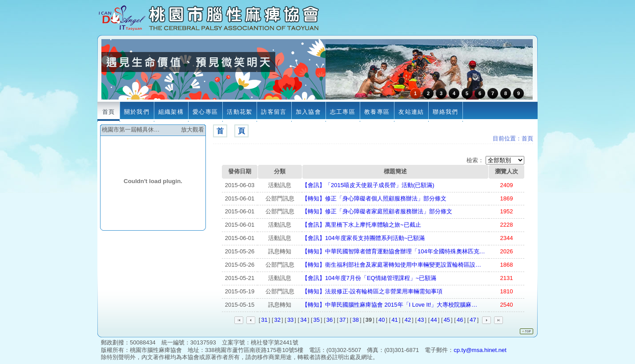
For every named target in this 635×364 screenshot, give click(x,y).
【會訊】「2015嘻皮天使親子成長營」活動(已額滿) (368, 185)
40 (382, 320)
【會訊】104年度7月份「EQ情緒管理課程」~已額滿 (369, 278)
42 (408, 320)
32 (277, 320)
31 (264, 320)
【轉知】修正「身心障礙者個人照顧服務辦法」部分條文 (374, 198)
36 (330, 320)
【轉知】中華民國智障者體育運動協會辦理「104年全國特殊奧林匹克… (394, 251)
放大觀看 (193, 130)
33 (290, 320)
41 (394, 320)
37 (342, 320)
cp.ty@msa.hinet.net (480, 350)
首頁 (527, 138)
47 (473, 320)
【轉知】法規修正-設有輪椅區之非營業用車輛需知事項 (372, 291)
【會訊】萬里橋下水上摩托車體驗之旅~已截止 (362, 225)
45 (447, 320)
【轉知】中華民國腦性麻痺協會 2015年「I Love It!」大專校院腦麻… (390, 305)
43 (421, 320)
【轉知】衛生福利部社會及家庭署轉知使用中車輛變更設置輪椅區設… (392, 265)
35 (317, 320)
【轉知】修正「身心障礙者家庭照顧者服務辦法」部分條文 (377, 211)
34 (303, 320)
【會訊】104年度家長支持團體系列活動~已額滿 (363, 238)
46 (460, 320)
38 (355, 320)
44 (434, 320)
